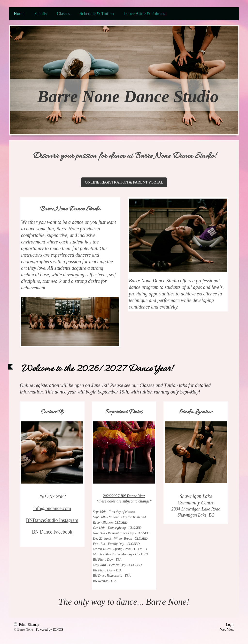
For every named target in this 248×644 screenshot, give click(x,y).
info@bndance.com (52, 508)
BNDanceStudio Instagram (52, 520)
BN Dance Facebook (52, 532)
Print (20, 625)
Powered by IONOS (50, 630)
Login (230, 625)
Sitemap (34, 625)
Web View (227, 630)
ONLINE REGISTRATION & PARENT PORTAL (124, 182)
